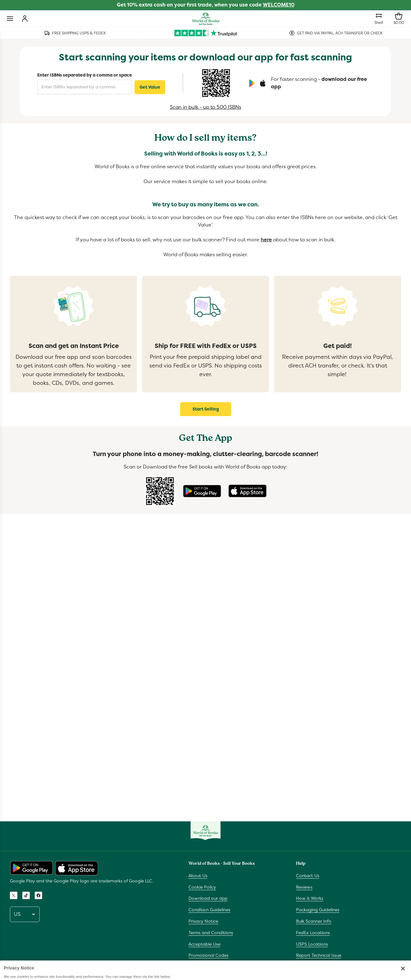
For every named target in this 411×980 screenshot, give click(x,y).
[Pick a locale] (25, 914)
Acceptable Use (204, 944)
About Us (198, 876)
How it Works (310, 898)
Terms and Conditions (211, 933)
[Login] (25, 19)
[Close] (403, 975)
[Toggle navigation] (10, 19)
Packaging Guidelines (318, 910)
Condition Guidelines (209, 910)
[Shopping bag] (399, 19)
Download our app (208, 898)
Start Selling (206, 409)
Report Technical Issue (319, 955)
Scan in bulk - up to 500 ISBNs (205, 107)
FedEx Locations (313, 933)
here (266, 240)
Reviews (304, 887)
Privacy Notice (203, 921)
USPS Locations (312, 944)
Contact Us (308, 876)
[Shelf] (379, 19)
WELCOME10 (279, 5)
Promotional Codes (208, 955)
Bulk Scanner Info (314, 921)
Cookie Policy (202, 887)
